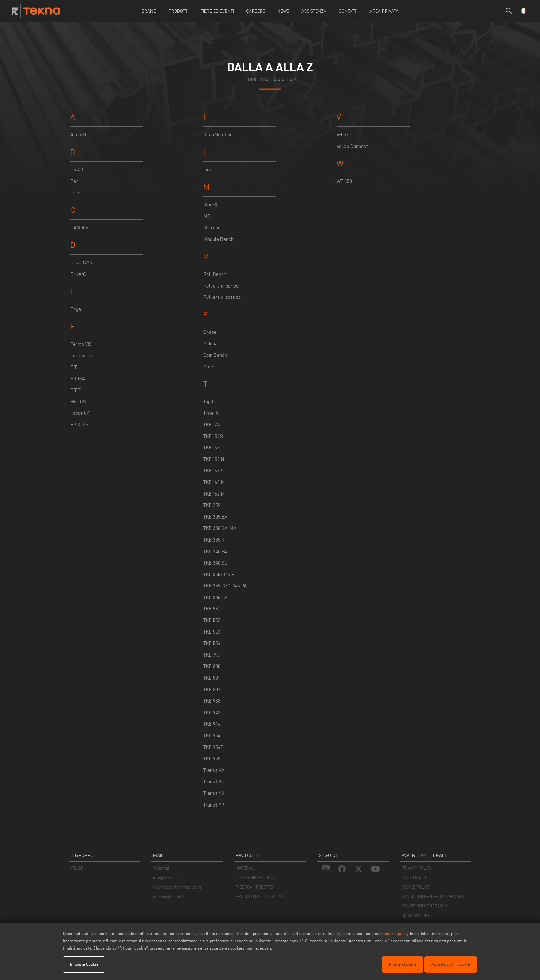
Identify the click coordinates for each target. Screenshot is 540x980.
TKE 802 (212, 690)
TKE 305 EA (215, 517)
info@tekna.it (165, 877)
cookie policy (396, 934)
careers (256, 11)
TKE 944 (212, 724)
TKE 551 (212, 609)
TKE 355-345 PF (220, 575)
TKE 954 (212, 736)
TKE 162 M (214, 494)
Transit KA (214, 770)
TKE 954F (213, 747)
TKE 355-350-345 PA (225, 586)
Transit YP (214, 805)
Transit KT (214, 782)
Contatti (348, 11)
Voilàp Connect (352, 146)
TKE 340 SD (216, 563)
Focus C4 (80, 413)
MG (207, 216)
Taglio (210, 402)
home (251, 80)
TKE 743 (212, 655)
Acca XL (79, 135)
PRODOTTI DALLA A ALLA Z (260, 896)
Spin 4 (210, 344)
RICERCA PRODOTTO (254, 887)
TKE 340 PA (215, 552)
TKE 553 (212, 632)
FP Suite (79, 425)
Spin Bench (215, 355)
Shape (210, 332)
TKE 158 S (214, 471)
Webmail (161, 868)
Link (208, 170)
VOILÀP (77, 868)
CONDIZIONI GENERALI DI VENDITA (433, 896)
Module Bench (218, 239)
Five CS (78, 402)
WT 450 (344, 181)
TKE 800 (212, 666)
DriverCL (80, 274)
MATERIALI (246, 868)
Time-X (211, 413)
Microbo (212, 228)
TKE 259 (212, 505)
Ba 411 (77, 170)
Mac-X (210, 205)
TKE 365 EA (215, 598)
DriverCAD (81, 263)
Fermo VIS (81, 344)
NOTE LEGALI (414, 877)
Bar (74, 181)
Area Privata (384, 11)
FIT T (75, 390)
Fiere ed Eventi (217, 11)
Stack (210, 367)
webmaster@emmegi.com (177, 887)
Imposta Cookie (84, 964)
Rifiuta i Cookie (403, 964)
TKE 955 (212, 759)
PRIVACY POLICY (416, 868)
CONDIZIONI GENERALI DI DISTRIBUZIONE (425, 911)
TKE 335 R (214, 540)
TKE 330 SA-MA (220, 528)
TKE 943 (212, 713)
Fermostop (82, 356)
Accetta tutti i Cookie (451, 964)
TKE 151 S (213, 436)
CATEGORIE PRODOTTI (256, 877)
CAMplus (80, 228)
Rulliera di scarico (222, 297)
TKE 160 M (214, 482)
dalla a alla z (279, 80)
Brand (149, 11)
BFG (75, 193)
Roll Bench (215, 274)
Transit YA (214, 793)
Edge (76, 309)
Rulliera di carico (221, 286)
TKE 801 (212, 678)
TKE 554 (212, 643)
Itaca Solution (218, 135)
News (283, 11)
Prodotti (178, 11)
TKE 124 (212, 425)
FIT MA (78, 379)
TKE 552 (212, 620)
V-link (343, 135)
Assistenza (314, 11)
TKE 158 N (214, 459)
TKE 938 (212, 701)
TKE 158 (212, 448)
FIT (74, 367)
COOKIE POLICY (416, 887)
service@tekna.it (168, 896)
